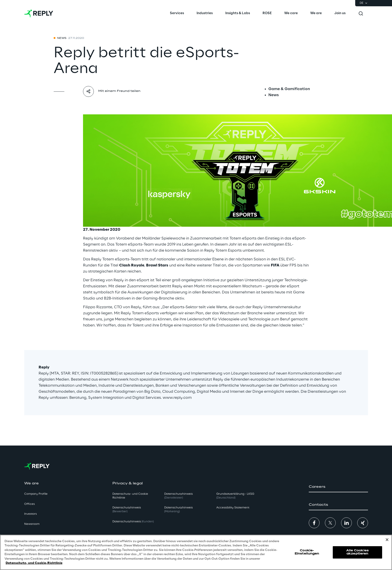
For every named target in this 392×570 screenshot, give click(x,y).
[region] (196, 552)
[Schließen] (387, 540)
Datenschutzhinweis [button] (127, 510)
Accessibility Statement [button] (233, 508)
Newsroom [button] (32, 524)
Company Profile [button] (36, 494)
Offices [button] (30, 504)
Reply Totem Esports (223, 251)
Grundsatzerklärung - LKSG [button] (235, 496)
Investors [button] (31, 514)
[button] (338, 487)
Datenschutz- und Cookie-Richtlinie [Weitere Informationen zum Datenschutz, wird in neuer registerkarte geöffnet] (34, 563)
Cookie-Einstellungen (307, 552)
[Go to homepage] (39, 13)
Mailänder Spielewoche (164, 238)
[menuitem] (177, 13)
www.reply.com (177, 398)
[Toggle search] (361, 13)
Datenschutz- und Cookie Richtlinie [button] (130, 496)
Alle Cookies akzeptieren (357, 552)
